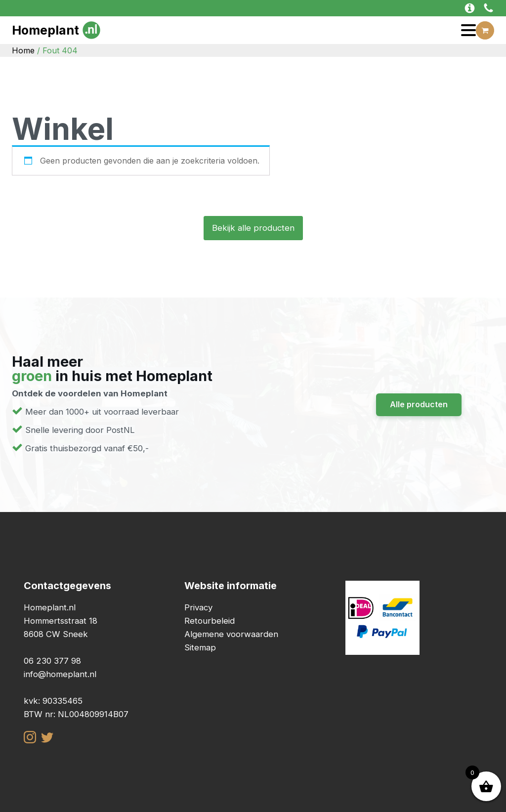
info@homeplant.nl (60, 674)
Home (23, 50)
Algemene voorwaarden (231, 634)
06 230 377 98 (52, 661)
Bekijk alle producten (253, 228)
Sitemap (200, 647)
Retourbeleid (210, 621)
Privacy (198, 607)
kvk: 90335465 (53, 701)
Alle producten (419, 404)
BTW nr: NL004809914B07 (76, 714)
